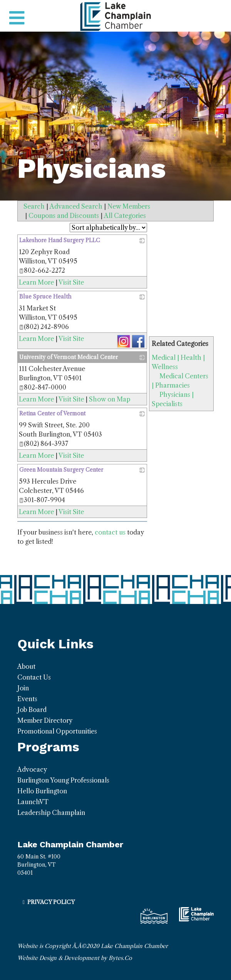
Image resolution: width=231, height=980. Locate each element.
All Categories (125, 216)
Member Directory (45, 720)
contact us (110, 532)
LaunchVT (33, 802)
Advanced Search (76, 206)
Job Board (32, 710)
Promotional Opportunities (57, 731)
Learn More (36, 282)
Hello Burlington (42, 791)
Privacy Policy (51, 902)
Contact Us (34, 677)
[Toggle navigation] (17, 18)
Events (27, 699)
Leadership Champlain (51, 813)
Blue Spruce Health (45, 297)
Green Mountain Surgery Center (61, 470)
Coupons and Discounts (64, 216)
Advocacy (32, 769)
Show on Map (110, 399)
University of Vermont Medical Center (69, 357)
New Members (129, 206)
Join (23, 688)
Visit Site (71, 282)
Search (34, 206)
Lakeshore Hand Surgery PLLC (60, 240)
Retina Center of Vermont (52, 413)
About (26, 666)
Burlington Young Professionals (63, 780)
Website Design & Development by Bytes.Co (75, 958)
